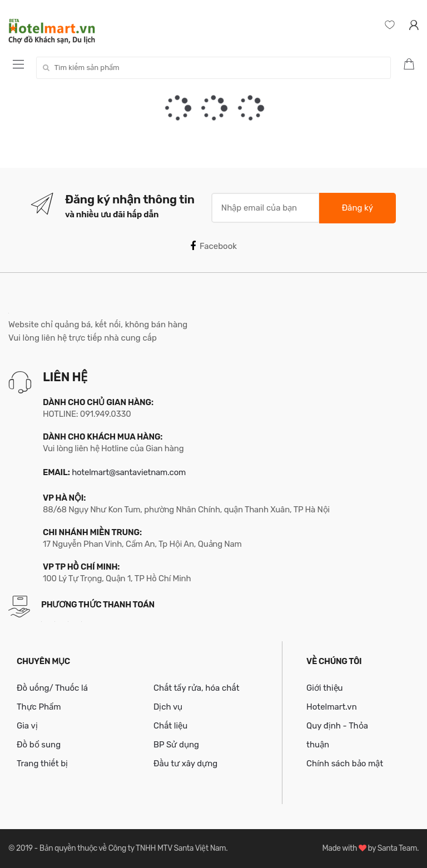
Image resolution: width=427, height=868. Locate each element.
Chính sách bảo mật (345, 764)
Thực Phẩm (39, 707)
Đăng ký (358, 208)
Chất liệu (170, 726)
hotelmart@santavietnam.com (129, 472)
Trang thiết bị (42, 764)
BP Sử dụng (176, 745)
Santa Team (397, 848)
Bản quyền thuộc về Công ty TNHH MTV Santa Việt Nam (133, 848)
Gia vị (27, 726)
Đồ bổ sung (39, 745)
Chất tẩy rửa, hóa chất (197, 688)
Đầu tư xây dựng (185, 764)
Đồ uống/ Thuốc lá (52, 688)
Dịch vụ (168, 707)
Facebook (213, 246)
